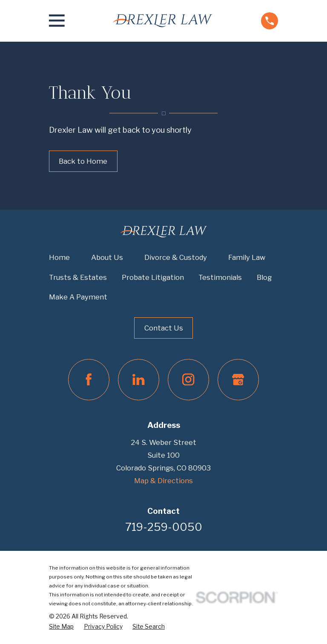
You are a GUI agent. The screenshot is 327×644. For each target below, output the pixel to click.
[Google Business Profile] (238, 380)
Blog (264, 277)
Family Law (247, 257)
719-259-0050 (164, 527)
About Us (107, 257)
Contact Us (164, 328)
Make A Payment (78, 297)
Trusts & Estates (78, 277)
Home (59, 257)
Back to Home (83, 161)
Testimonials (220, 277)
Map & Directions (163, 481)
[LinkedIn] (139, 380)
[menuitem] (61, 627)
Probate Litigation (153, 277)
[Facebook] (89, 380)
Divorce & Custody (176, 257)
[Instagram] (188, 380)
